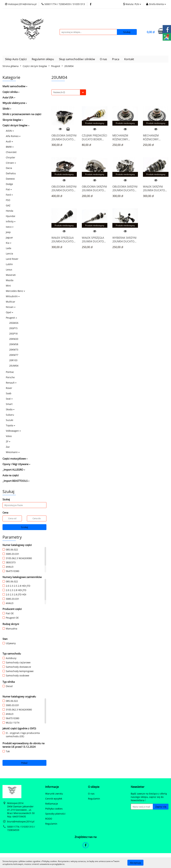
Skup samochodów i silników (77, 59)
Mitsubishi (13, 296)
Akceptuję (135, 863)
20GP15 (13, 328)
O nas (103, 59)
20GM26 (14, 323)
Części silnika (11, 92)
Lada (9, 248)
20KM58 (14, 344)
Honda (10, 211)
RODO (49, 819)
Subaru (10, 415)
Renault (11, 383)
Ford (9, 195)
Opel (10, 312)
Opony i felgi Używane (16, 464)
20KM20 (14, 339)
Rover (9, 388)
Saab (9, 393)
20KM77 (14, 355)
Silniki (7, 109)
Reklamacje (52, 804)
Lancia (9, 254)
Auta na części (11, 475)
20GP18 (13, 334)
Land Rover (12, 259)
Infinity (11, 221)
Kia (9, 243)
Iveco (10, 227)
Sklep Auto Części (16, 59)
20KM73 (14, 350)
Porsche (10, 377)
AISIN (10, 131)
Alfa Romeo (13, 136)
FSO (8, 200)
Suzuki (10, 420)
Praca (116, 59)
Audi (9, 141)
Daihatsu (11, 173)
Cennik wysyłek (54, 799)
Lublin (9, 264)
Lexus (9, 270)
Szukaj (24, 527)
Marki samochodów (15, 86)
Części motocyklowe (15, 459)
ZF (8, 441)
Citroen (11, 163)
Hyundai (11, 216)
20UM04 (14, 366)
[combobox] (69, 92)
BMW (10, 147)
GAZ (8, 205)
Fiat (9, 189)
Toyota (11, 425)
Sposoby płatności (55, 814)
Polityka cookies (54, 809)
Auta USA (9, 97)
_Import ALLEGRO (14, 470)
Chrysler (11, 157)
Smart (9, 404)
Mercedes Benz (15, 291)
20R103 (13, 360)
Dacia (9, 168)
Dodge (9, 184)
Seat (9, 399)
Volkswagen (13, 431)
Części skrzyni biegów (16, 125)
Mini (8, 286)
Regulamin (51, 824)
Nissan (11, 307)
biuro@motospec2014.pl (21, 821)
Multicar (11, 302)
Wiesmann (13, 452)
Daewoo (10, 179)
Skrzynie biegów (13, 120)
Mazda (10, 280)
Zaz (8, 447)
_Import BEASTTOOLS (16, 481)
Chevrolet (11, 152)
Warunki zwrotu (54, 794)
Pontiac (10, 372)
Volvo (9, 436)
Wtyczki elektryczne (15, 103)
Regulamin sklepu (43, 59)
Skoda (10, 409)
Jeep (8, 232)
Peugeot (11, 318)
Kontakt (129, 59)
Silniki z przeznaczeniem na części (22, 114)
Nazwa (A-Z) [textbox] (59, 92)
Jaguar (9, 237)
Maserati (11, 275)
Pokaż (24, 763)
